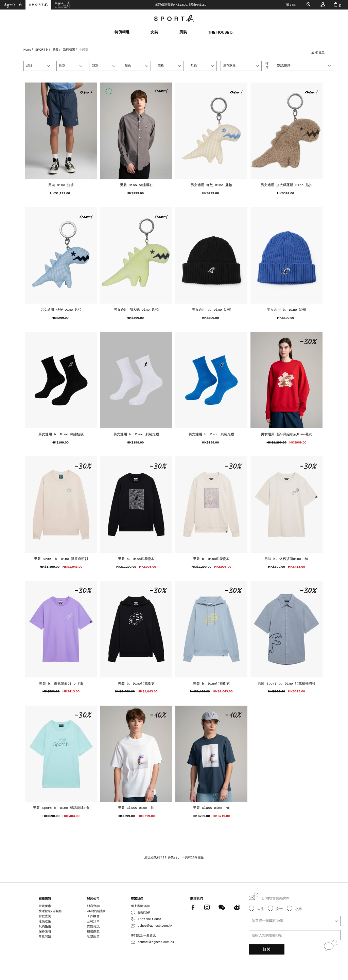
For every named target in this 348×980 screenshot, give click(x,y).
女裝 (154, 32)
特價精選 (122, 32)
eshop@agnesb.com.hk (155, 926)
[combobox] (304, 66)
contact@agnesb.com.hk (156, 942)
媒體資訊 (93, 926)
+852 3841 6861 (150, 919)
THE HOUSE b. (221, 32)
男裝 (183, 32)
